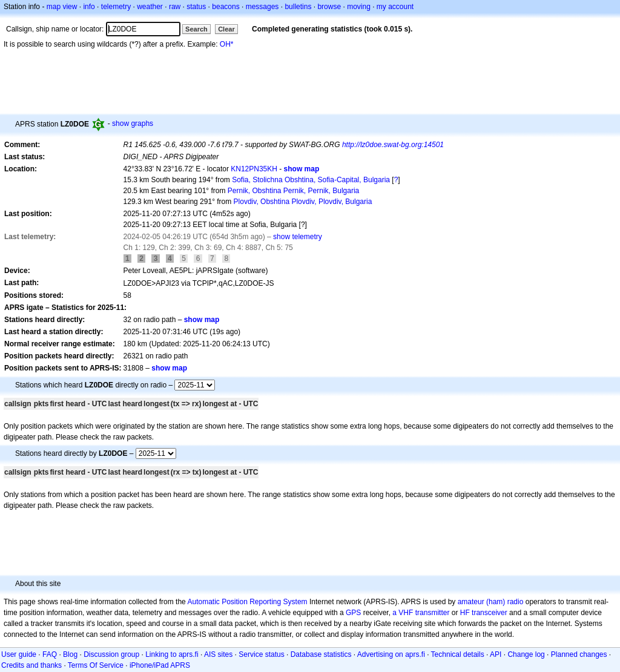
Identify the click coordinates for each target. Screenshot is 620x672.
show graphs (133, 124)
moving (359, 7)
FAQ (50, 654)
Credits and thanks (31, 665)
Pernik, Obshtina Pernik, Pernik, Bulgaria (293, 191)
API (496, 654)
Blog (70, 654)
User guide (19, 654)
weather (150, 7)
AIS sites (218, 654)
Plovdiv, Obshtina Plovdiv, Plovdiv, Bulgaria (303, 202)
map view (62, 7)
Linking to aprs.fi (172, 654)
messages (262, 7)
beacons (226, 7)
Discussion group (111, 654)
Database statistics (321, 654)
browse (329, 7)
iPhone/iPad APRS (160, 665)
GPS (353, 613)
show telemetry (298, 237)
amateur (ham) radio (491, 602)
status (196, 7)
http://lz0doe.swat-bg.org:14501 (393, 145)
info (89, 7)
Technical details (458, 654)
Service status (261, 654)
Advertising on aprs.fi (391, 654)
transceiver (490, 613)
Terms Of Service (96, 665)
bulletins (298, 7)
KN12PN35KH (254, 169)
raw (175, 7)
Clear (226, 29)
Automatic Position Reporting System (247, 602)
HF (465, 613)
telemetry (116, 7)
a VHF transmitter (421, 613)
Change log (526, 654)
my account (395, 7)
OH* (227, 44)
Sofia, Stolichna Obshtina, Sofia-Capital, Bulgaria (311, 180)
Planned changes (579, 654)
